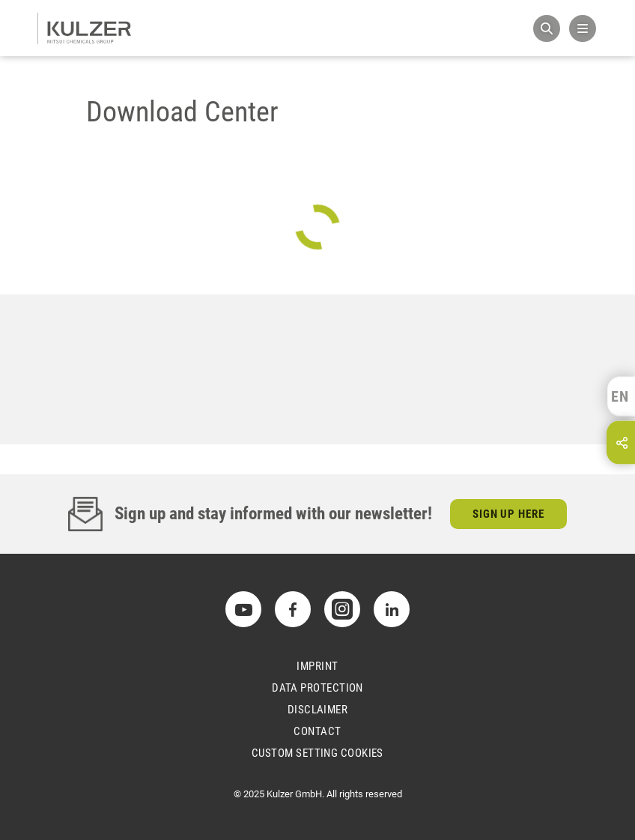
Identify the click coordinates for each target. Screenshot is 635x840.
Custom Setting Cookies (317, 753)
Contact (317, 731)
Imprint (317, 666)
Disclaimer (318, 710)
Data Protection (317, 688)
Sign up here (509, 514)
